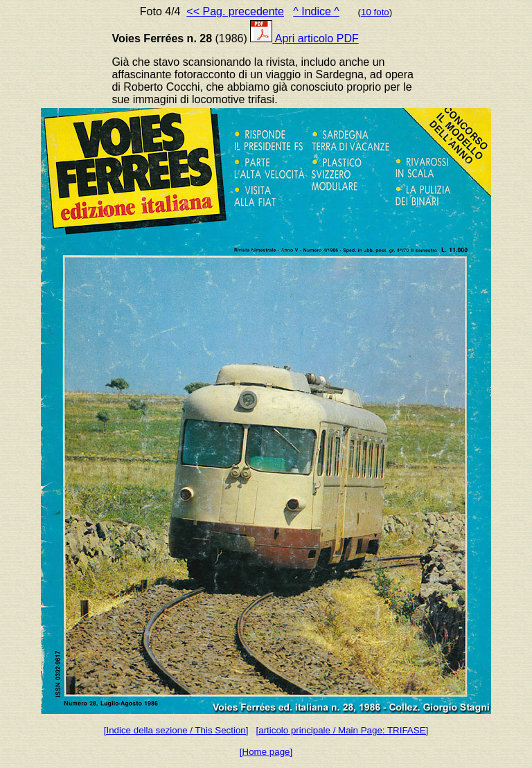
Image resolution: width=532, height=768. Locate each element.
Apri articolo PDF (304, 38)
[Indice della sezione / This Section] (176, 730)
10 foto (375, 12)
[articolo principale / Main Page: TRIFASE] (343, 730)
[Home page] (266, 752)
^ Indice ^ (316, 11)
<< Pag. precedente (235, 11)
